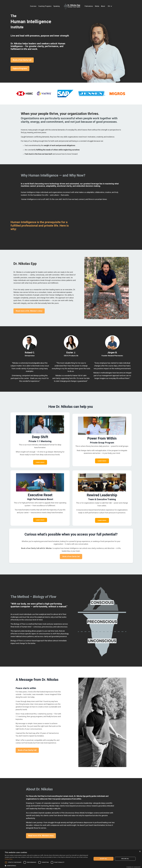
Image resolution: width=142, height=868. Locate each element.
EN (110, 6)
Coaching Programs (45, 6)
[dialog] (71, 859)
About (103, 6)
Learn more (40, 464)
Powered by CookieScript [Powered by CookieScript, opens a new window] (134, 867)
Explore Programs (20, 68)
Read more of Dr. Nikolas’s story (29, 312)
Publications (89, 6)
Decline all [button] (125, 859)
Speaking (57, 6)
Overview (33, 6)
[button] (48, 866)
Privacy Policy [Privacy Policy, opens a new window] (9, 859)
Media (97, 6)
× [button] (140, 852)
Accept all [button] (103, 859)
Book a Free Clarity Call (22, 60)
